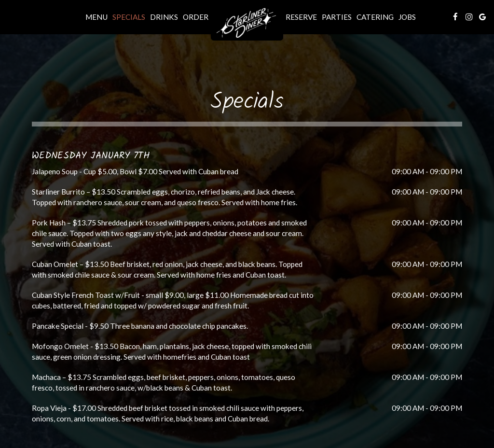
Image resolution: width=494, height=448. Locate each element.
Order (196, 17)
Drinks (164, 17)
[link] (247, 24)
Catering (375, 17)
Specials (129, 17)
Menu (96, 17)
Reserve (301, 17)
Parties (337, 17)
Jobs (407, 17)
